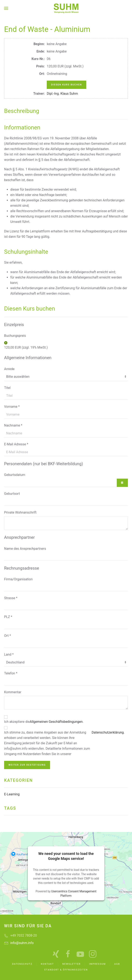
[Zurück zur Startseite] (66, 8)
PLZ (8, 617)
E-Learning (12, 794)
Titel (7, 388)
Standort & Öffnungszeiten (66, 970)
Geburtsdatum (15, 475)
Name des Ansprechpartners (25, 549)
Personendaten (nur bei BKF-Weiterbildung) (44, 464)
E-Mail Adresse (16, 444)
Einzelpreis (14, 325)
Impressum (98, 964)
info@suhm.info (22, 943)
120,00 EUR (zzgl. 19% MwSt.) (26, 347)
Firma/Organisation (18, 579)
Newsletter (71, 964)
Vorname (12, 407)
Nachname (13, 425)
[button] (6, 8)
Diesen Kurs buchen (67, 85)
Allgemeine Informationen (28, 358)
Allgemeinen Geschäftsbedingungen (56, 722)
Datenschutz (22, 964)
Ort (8, 636)
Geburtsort (12, 494)
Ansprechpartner (19, 537)
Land (9, 654)
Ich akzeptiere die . (44, 722)
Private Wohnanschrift (20, 512)
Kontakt (47, 964)
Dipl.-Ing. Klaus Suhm (62, 94)
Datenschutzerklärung (108, 732)
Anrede (9, 369)
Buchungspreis (15, 336)
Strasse (11, 598)
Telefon (11, 673)
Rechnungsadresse (22, 568)
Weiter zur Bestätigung (27, 765)
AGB (117, 964)
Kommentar (13, 692)
